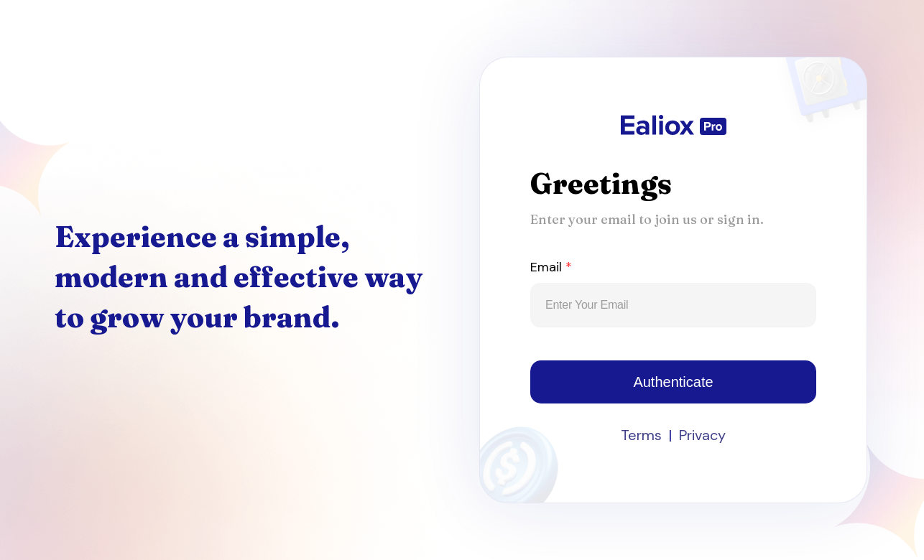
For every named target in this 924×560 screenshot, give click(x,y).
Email (551, 267)
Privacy (702, 435)
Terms (641, 435)
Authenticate (673, 382)
